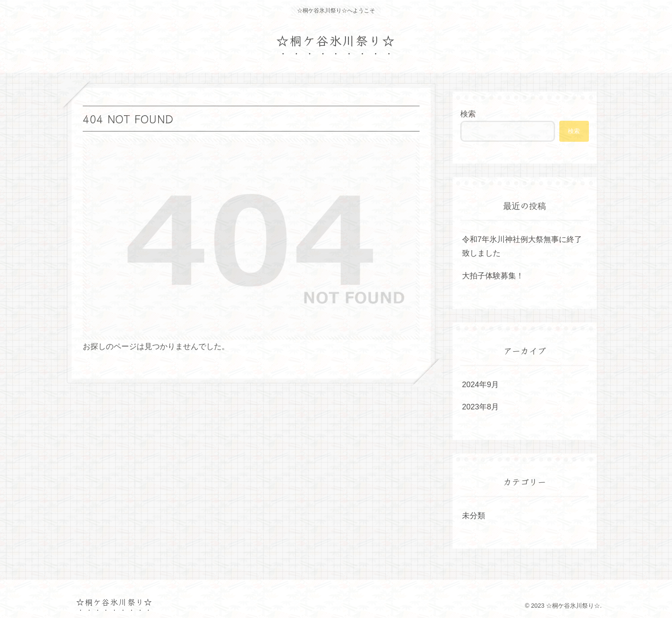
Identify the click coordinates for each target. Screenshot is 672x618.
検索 (468, 114)
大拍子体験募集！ (493, 276)
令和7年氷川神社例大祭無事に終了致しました (522, 246)
